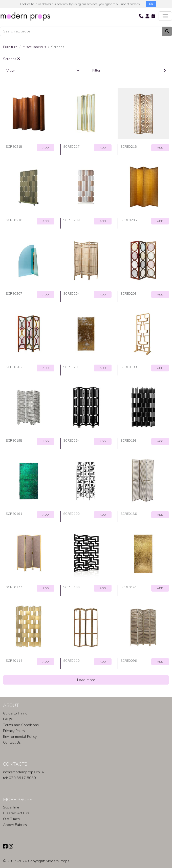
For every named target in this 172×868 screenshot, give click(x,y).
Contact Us (12, 742)
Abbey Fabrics (15, 825)
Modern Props (58, 861)
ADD (46, 148)
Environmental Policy (20, 737)
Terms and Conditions (21, 725)
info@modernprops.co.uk (24, 772)
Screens (12, 59)
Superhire (11, 807)
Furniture (10, 47)
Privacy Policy (14, 731)
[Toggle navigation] (165, 16)
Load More (86, 680)
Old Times (11, 819)
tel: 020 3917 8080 (19, 778)
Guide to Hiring (15, 713)
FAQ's (8, 719)
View (43, 71)
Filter (129, 71)
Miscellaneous (34, 47)
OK (151, 4)
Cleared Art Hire (16, 813)
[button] (141, 16)
